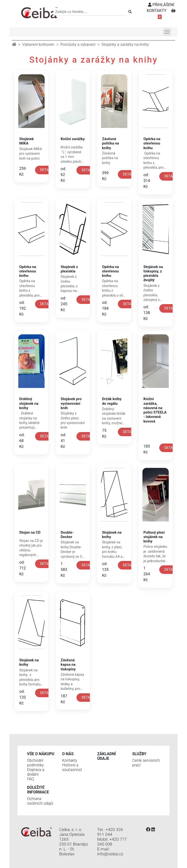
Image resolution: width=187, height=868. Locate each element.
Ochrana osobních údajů (40, 801)
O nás (68, 754)
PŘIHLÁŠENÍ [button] (161, 5)
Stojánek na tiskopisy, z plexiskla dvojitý (153, 274)
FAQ (30, 779)
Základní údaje (107, 756)
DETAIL (46, 170)
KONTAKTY (157, 11)
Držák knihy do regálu (112, 401)
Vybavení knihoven (38, 44)
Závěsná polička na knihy (111, 143)
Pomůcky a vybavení (78, 44)
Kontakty (70, 760)
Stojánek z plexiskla (69, 269)
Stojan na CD (30, 532)
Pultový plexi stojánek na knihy (154, 537)
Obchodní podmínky (35, 763)
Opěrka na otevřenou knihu (152, 143)
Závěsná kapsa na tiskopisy (68, 665)
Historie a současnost (72, 767)
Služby (139, 754)
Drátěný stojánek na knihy (29, 403)
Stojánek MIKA (27, 141)
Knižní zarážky (73, 139)
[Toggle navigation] (167, 32)
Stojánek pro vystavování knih (71, 403)
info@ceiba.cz (110, 854)
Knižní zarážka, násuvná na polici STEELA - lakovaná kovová (155, 410)
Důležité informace (38, 790)
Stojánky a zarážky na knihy (125, 44)
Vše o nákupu (41, 754)
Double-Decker (67, 535)
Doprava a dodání (36, 772)
